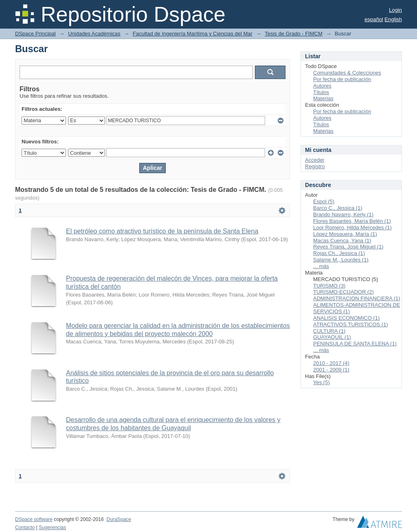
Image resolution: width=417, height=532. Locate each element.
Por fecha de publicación (342, 79)
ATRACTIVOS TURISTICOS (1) (351, 324)
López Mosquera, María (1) (345, 234)
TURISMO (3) (329, 286)
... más (321, 266)
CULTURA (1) (329, 331)
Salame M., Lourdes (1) (341, 260)
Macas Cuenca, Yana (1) (342, 241)
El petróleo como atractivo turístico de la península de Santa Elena (162, 231)
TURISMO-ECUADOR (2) (343, 292)
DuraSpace (119, 519)
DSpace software (34, 519)
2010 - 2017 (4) (331, 363)
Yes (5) (322, 382)
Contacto (25, 528)
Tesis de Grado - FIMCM (294, 34)
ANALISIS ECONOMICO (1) (346, 318)
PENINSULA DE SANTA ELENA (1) (355, 344)
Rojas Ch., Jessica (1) (339, 253)
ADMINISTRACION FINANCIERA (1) (357, 298)
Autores (322, 86)
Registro (315, 166)
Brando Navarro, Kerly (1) (343, 214)
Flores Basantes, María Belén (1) (352, 221)
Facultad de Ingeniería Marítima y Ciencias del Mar (193, 34)
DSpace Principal (35, 34)
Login (395, 10)
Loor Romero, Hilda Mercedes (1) (352, 228)
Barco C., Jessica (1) (338, 208)
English (393, 19)
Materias (323, 98)
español (374, 19)
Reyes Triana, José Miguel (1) (348, 247)
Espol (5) (324, 201)
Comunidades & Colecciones (347, 73)
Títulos (321, 92)
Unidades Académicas (94, 34)
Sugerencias (52, 528)
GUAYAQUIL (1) (332, 337)
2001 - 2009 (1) (331, 370)
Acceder (315, 160)
